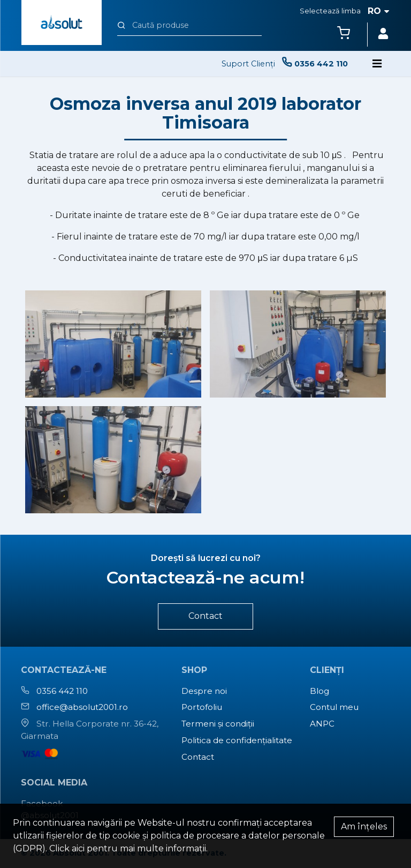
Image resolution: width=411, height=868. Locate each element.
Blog (319, 691)
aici (78, 848)
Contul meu (334, 707)
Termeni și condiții (218, 724)
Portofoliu (202, 707)
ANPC (322, 724)
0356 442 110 (62, 691)
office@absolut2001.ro (82, 707)
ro (379, 11)
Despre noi (204, 691)
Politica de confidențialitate (237, 740)
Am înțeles (364, 826)
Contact (205, 616)
